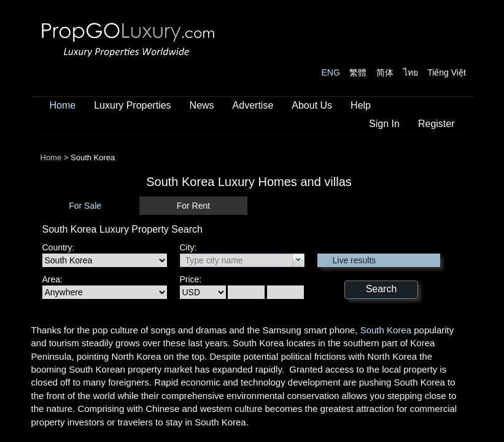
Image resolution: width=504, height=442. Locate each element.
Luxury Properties (132, 105)
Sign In (384, 124)
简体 (385, 72)
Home (63, 105)
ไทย (411, 72)
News (202, 105)
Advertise (253, 105)
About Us (312, 105)
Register (436, 124)
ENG (331, 72)
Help (361, 105)
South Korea (386, 330)
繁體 (358, 72)
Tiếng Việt (447, 72)
